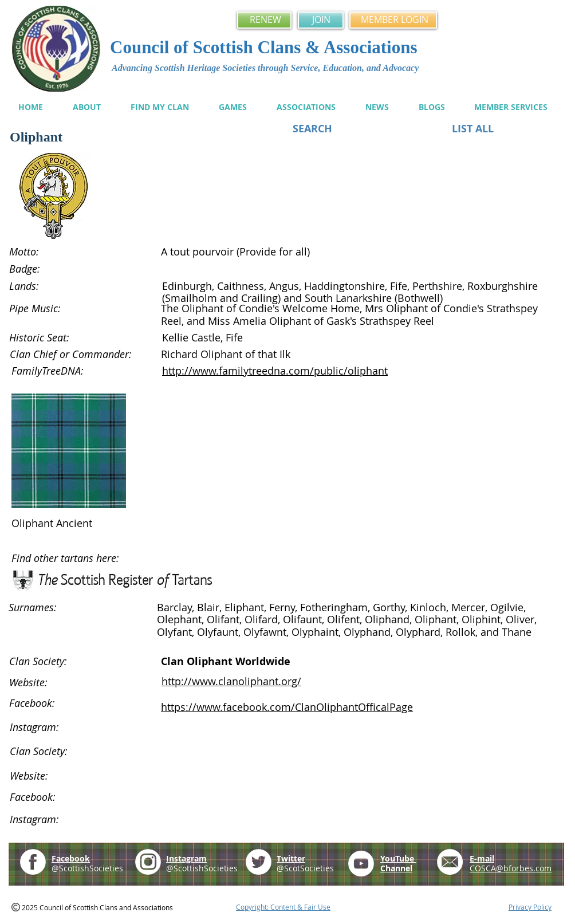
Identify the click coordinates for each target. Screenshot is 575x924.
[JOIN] (321, 20)
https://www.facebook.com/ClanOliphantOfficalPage (287, 707)
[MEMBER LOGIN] (393, 20)
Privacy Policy (530, 907)
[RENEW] (264, 20)
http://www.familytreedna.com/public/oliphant (275, 371)
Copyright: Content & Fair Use (283, 907)
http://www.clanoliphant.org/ (231, 681)
